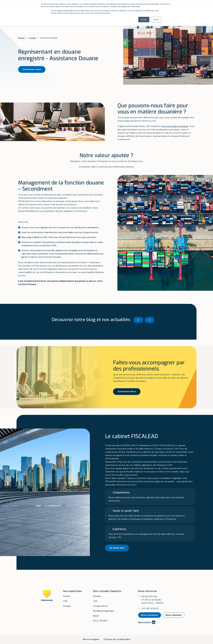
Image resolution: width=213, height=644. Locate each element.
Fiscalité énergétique (103, 611)
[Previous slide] (138, 320)
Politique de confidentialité (117, 639)
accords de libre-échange (175, 126)
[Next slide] (149, 320)
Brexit (96, 616)
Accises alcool (100, 606)
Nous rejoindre (174, 615)
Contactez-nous (32, 69)
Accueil (21, 38)
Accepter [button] (144, 20)
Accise (66, 596)
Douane (33, 38)
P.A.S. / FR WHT (100, 621)
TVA (65, 601)
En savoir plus (117, 548)
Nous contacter (150, 615)
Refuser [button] (156, 20)
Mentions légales (91, 639)
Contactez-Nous (127, 391)
